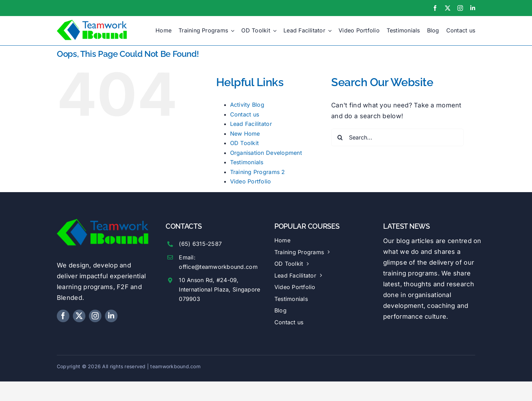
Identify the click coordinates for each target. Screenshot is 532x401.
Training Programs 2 (258, 172)
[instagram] (460, 8)
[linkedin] (473, 8)
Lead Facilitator (251, 124)
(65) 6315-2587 (200, 244)
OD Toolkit (245, 143)
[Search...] (397, 137)
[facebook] (435, 8)
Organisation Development (266, 153)
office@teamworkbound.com (218, 267)
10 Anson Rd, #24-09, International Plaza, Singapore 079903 (219, 289)
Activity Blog (247, 105)
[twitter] (448, 8)
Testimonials (247, 162)
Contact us (245, 114)
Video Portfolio (251, 181)
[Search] (340, 137)
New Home (245, 134)
